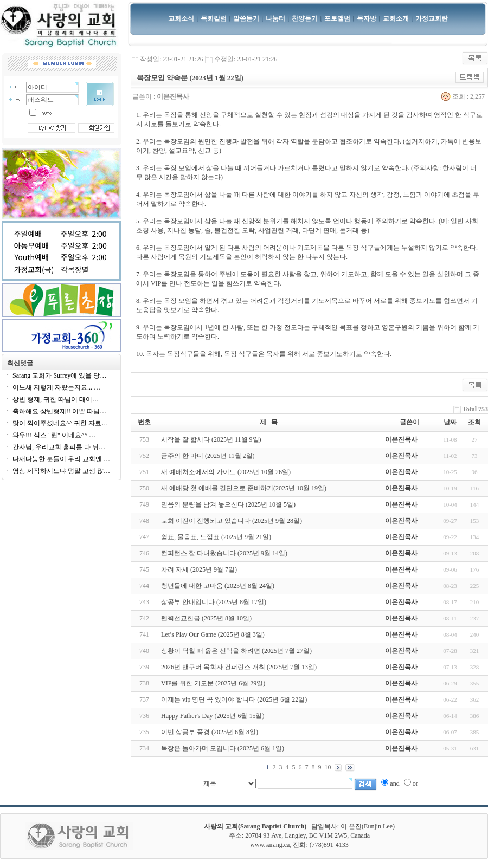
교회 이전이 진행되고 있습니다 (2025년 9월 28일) (232, 521)
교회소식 (181, 18)
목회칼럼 (214, 18)
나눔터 (275, 18)
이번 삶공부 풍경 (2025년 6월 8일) (210, 732)
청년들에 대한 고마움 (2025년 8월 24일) (218, 586)
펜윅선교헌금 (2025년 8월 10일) (206, 618)
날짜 (450, 422)
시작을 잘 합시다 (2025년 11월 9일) (211, 439)
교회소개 (396, 18)
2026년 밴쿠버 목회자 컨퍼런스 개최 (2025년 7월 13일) (239, 667)
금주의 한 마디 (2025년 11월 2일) (208, 456)
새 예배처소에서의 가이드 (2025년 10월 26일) (226, 472)
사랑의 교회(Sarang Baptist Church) (255, 826)
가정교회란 (432, 18)
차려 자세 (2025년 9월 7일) (199, 569)
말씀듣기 (246, 18)
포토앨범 (337, 18)
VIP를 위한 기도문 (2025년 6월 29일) (213, 683)
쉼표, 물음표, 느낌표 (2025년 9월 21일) (216, 537)
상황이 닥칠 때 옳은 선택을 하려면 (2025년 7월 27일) (236, 651)
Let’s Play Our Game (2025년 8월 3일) (213, 634)
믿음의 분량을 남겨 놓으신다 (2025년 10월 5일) (228, 504)
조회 (474, 422)
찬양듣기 (305, 18)
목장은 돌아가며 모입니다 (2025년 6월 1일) (223, 748)
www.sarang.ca (270, 845)
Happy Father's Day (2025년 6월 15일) (213, 716)
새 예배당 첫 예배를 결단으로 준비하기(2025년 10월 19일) (244, 488)
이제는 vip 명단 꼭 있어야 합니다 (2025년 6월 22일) (234, 699)
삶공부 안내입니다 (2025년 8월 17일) (214, 602)
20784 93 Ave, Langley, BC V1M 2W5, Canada (307, 835)
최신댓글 (20, 363)
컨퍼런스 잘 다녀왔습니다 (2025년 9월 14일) (224, 553)
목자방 (367, 18)
